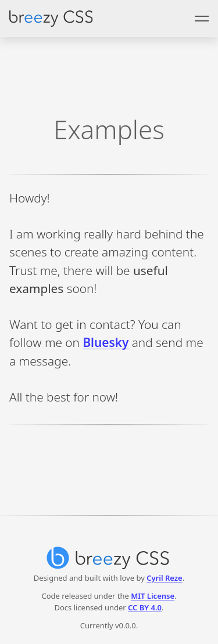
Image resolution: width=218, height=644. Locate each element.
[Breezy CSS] (109, 555)
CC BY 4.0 (145, 607)
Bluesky (106, 342)
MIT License (153, 596)
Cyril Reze (165, 578)
